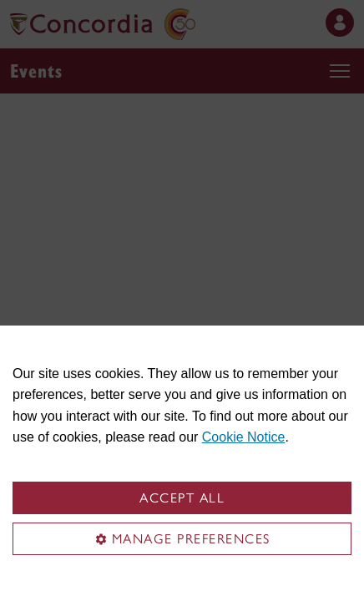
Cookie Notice (244, 437)
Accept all (182, 498)
